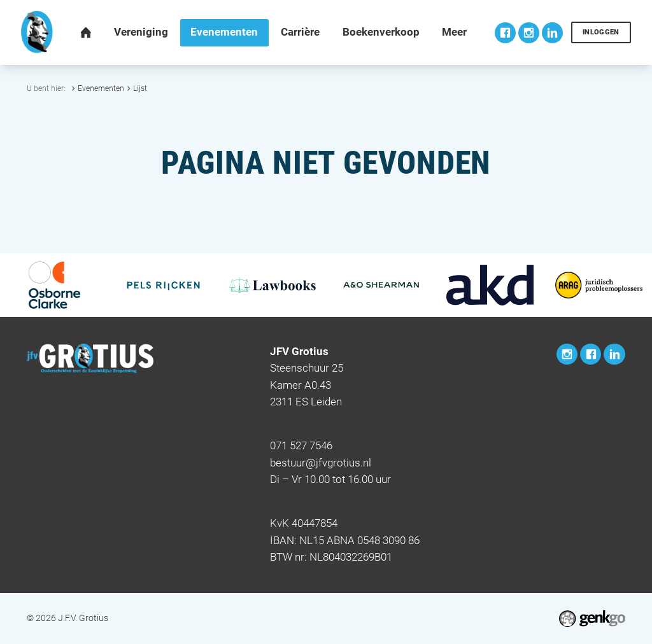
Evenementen (101, 88)
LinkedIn (552, 33)
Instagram (529, 33)
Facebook (505, 33)
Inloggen (601, 32)
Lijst (140, 88)
